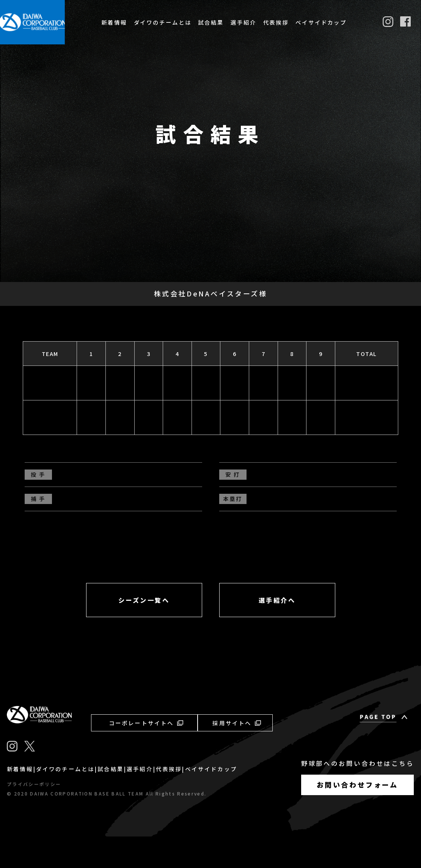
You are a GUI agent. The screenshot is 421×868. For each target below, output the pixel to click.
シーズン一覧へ (144, 632)
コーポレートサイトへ (146, 754)
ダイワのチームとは (163, 22)
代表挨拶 (276, 22)
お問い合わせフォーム (357, 816)
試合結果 (211, 22)
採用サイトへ (236, 754)
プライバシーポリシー (34, 815)
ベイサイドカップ (321, 22)
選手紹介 (243, 22)
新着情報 (114, 22)
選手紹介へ (277, 632)
